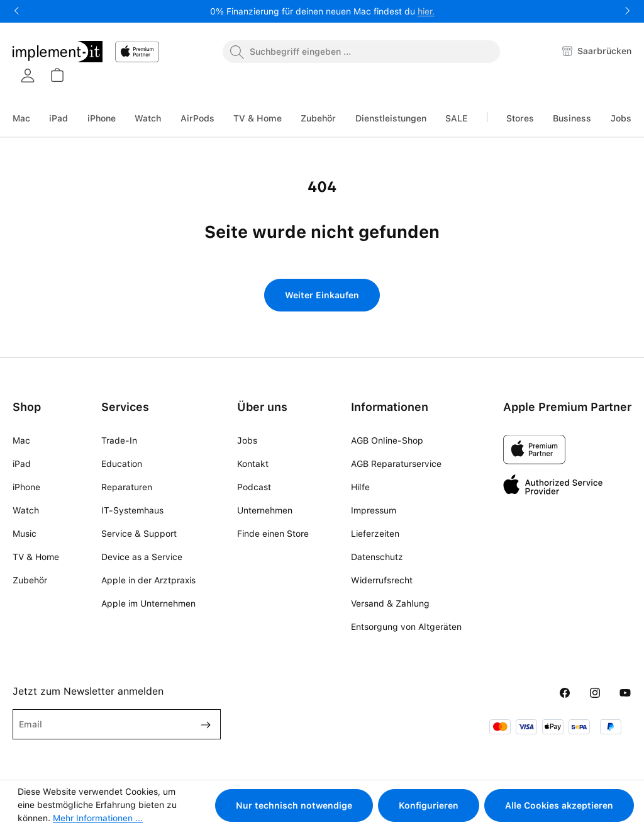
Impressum (374, 510)
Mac (21, 440)
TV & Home (36, 557)
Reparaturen (127, 487)
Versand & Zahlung (390, 603)
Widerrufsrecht (382, 580)
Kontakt (253, 464)
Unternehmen (265, 510)
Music (25, 534)
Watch (26, 510)
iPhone (26, 487)
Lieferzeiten (375, 534)
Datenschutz (377, 557)
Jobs (247, 440)
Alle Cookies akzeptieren (559, 805)
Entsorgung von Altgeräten (406, 627)
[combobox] (361, 52)
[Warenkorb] (57, 75)
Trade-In (119, 440)
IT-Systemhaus (132, 510)
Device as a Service (142, 557)
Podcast (254, 487)
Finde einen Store (273, 534)
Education (122, 464)
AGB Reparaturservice (396, 464)
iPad (22, 464)
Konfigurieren (429, 805)
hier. (426, 11)
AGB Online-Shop (387, 440)
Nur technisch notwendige (294, 805)
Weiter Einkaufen (322, 295)
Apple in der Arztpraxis (148, 580)
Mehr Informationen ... (98, 818)
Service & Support (139, 534)
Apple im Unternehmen (148, 603)
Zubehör (30, 580)
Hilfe (360, 487)
